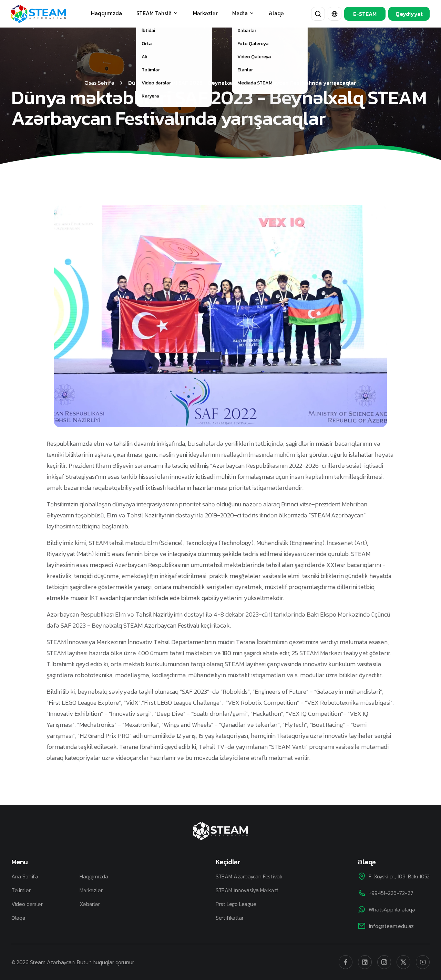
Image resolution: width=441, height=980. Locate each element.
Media (243, 13)
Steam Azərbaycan (52, 962)
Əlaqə (276, 13)
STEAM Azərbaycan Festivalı (249, 876)
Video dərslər (27, 904)
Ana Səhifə (25, 876)
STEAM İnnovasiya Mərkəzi (247, 890)
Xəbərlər (90, 904)
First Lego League (236, 904)
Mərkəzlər (205, 13)
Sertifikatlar (230, 918)
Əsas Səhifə (100, 83)
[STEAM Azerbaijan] (39, 13)
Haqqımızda (106, 13)
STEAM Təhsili (157, 13)
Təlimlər (21, 890)
